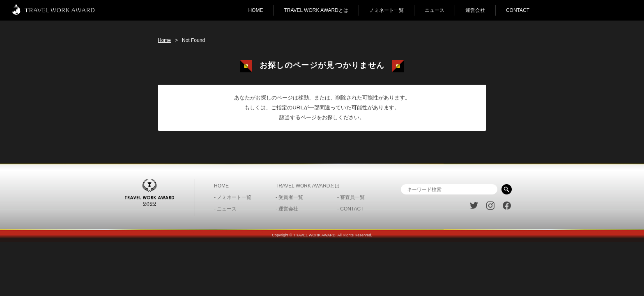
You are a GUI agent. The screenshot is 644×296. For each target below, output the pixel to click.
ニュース (435, 10)
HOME (255, 10)
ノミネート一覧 (386, 10)
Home (164, 40)
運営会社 (475, 10)
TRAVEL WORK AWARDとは (316, 10)
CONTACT (518, 10)
